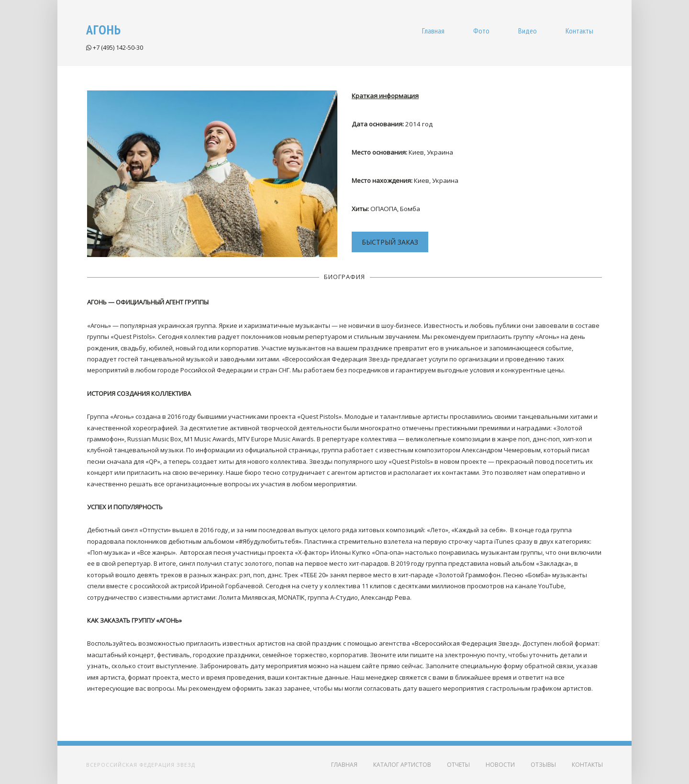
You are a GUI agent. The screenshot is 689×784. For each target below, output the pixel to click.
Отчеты (458, 765)
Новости (500, 765)
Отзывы (543, 765)
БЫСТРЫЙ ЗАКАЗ (390, 242)
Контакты (587, 765)
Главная (344, 765)
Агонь (104, 29)
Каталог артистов (402, 765)
